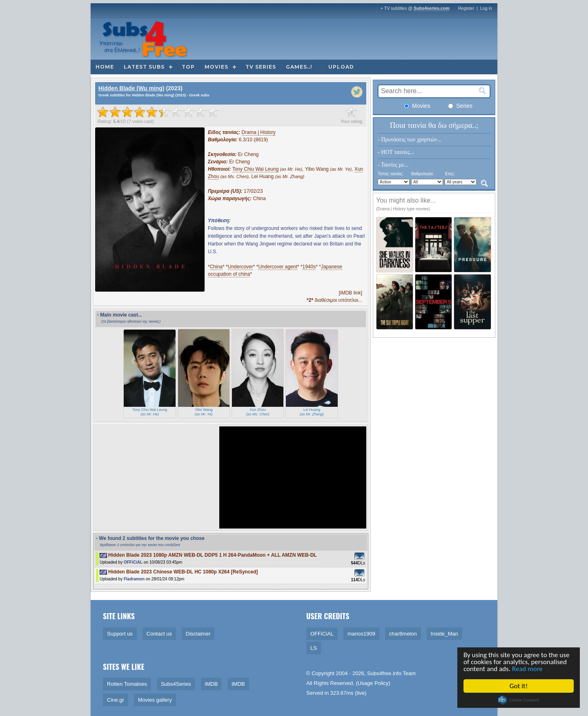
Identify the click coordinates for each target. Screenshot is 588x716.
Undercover (241, 267)
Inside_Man (444, 634)
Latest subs (144, 67)
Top (188, 67)
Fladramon (134, 579)
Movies (216, 67)
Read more (528, 669)
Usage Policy (373, 683)
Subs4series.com (432, 8)
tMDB (238, 684)
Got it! (519, 686)
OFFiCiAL (133, 562)
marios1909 (361, 634)
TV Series (261, 67)
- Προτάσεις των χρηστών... (410, 139)
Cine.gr (116, 700)
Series (460, 106)
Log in (486, 8)
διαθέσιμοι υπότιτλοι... (334, 300)
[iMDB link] (351, 293)
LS (314, 648)
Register (466, 8)
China (216, 267)
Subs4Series (176, 684)
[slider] (158, 112)
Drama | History (259, 132)
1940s (309, 267)
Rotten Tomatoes (127, 684)
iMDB (212, 684)
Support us (120, 634)
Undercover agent (277, 267)
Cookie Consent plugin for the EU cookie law (519, 700)
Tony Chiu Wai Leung (256, 169)
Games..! (299, 67)
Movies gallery (155, 700)
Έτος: (450, 174)
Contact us (159, 634)
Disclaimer (198, 634)
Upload (341, 67)
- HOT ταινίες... (396, 152)
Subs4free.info (384, 673)
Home (105, 67)
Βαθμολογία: (422, 174)
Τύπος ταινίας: (391, 174)
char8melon (403, 634)
